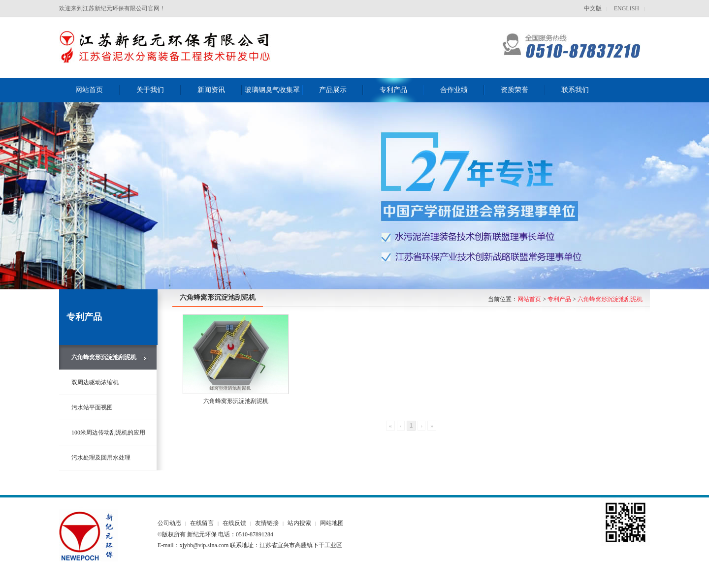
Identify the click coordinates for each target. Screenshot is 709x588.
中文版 (593, 8)
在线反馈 (234, 523)
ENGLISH (626, 8)
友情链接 (267, 523)
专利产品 (559, 299)
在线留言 (202, 523)
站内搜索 (299, 523)
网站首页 (529, 299)
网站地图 (332, 523)
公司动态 (169, 523)
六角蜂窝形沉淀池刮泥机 (610, 299)
